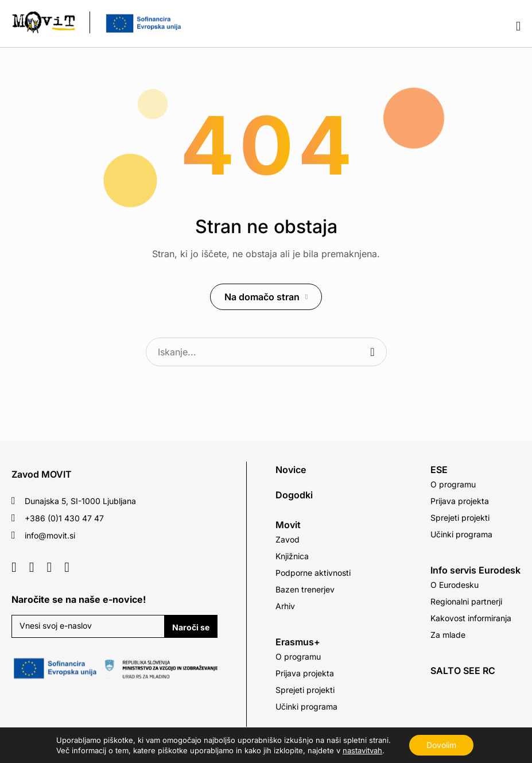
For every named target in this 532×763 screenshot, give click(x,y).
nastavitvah (362, 750)
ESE (439, 470)
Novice (291, 470)
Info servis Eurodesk (475, 570)
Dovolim (441, 745)
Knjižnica (292, 556)
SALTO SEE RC (463, 671)
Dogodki (294, 495)
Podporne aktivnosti (313, 573)
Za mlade (448, 635)
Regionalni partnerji (466, 601)
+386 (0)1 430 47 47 (64, 518)
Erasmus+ (298, 642)
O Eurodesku (455, 585)
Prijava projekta (305, 673)
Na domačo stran (262, 297)
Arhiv (285, 606)
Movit (288, 525)
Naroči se (191, 627)
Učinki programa (306, 706)
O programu (298, 657)
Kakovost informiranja (471, 618)
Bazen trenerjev (305, 589)
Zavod (288, 539)
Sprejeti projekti (305, 690)
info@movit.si (50, 535)
